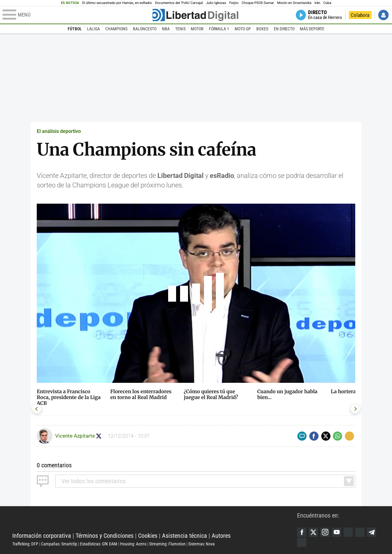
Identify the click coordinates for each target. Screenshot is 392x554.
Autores (221, 536)
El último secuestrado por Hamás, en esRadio (117, 3)
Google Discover (348, 532)
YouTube (337, 532)
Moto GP (243, 29)
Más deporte (312, 29)
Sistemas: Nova (202, 544)
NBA (166, 29)
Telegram (371, 532)
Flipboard (360, 532)
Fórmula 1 (219, 29)
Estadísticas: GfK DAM (99, 544)
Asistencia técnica (185, 536)
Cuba (327, 3)
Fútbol (75, 29)
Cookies (148, 536)
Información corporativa (42, 536)
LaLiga (93, 29)
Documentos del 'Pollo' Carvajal (179, 3)
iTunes (302, 542)
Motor (197, 29)
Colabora (360, 15)
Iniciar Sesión (383, 15)
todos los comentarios (94, 481)
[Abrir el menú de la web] (77, 15)
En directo (284, 29)
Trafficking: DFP (25, 544)
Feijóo (234, 3)
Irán (317, 3)
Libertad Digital (155, 520)
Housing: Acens (133, 544)
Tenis (180, 29)
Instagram (325, 532)
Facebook (302, 532)
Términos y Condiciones (105, 536)
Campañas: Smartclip (59, 544)
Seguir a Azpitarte (99, 436)
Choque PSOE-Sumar (258, 3)
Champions (116, 29)
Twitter (313, 532)
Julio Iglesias (216, 3)
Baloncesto (145, 29)
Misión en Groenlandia (294, 3)
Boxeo (262, 29)
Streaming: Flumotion (167, 544)
